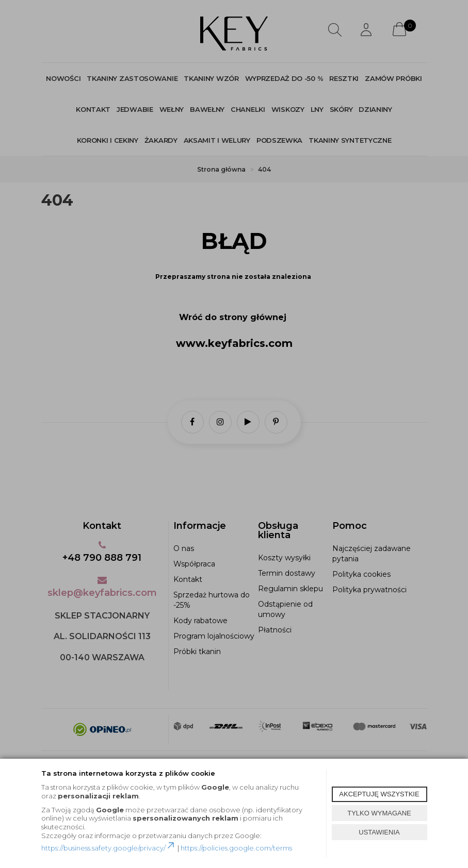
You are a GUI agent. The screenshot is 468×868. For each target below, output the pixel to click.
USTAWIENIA (379, 832)
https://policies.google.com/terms (236, 848)
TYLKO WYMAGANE (379, 813)
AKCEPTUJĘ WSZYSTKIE (379, 794)
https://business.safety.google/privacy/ (109, 848)
